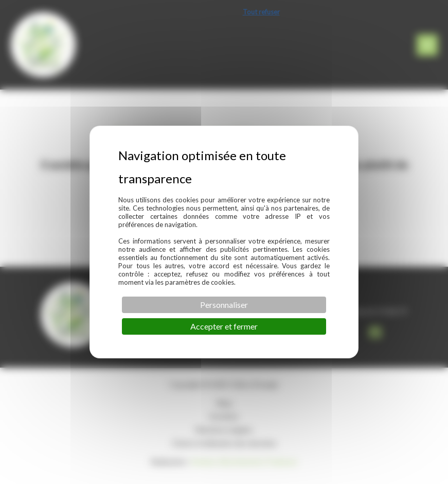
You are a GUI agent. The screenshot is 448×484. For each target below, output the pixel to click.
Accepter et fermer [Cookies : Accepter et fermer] (224, 326)
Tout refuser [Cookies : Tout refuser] (261, 12)
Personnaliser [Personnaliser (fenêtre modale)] (224, 305)
